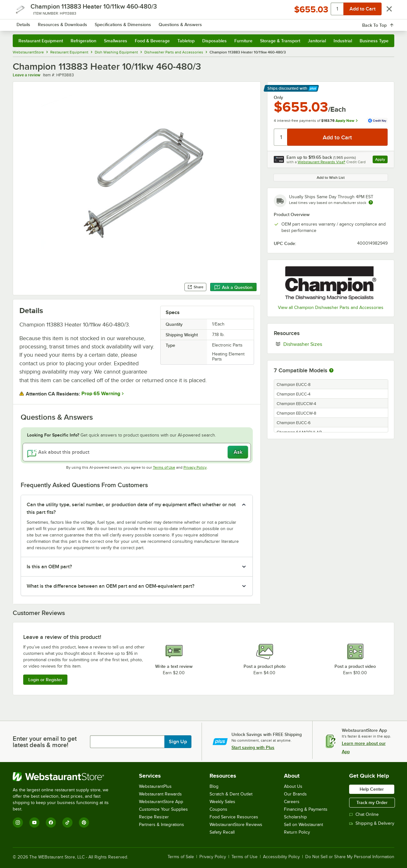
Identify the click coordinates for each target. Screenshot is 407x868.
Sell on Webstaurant (304, 825)
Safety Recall (222, 832)
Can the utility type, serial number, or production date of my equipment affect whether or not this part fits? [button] (131, 508)
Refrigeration (83, 41)
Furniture (243, 41)
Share (195, 287)
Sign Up (178, 742)
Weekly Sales (222, 802)
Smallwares (116, 41)
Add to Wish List (331, 178)
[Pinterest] (84, 822)
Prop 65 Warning (101, 394)
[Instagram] (18, 822)
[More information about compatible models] (331, 371)
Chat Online (364, 814)
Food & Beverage (152, 41)
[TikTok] (67, 822)
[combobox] (195, 22)
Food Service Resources (234, 817)
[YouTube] (34, 822)
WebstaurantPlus (155, 786)
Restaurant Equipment (41, 41)
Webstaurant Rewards (160, 794)
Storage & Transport (280, 41)
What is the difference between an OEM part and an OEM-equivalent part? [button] (110, 586)
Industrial (343, 41)
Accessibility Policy (281, 857)
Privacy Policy (195, 467)
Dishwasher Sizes (322, 344)
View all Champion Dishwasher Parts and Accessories (331, 308)
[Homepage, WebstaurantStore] (66, 22)
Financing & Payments (306, 809)
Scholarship (295, 817)
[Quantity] (281, 137)
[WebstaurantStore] (65, 777)
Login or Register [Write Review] (45, 680)
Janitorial (317, 41)
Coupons (218, 809)
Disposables (214, 41)
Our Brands (295, 794)
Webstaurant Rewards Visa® (321, 162)
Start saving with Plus (253, 747)
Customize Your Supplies (163, 809)
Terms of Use (164, 467)
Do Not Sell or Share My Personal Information (350, 857)
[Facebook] (51, 822)
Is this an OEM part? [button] (49, 567)
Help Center (372, 789)
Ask (238, 452)
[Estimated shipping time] (371, 202)
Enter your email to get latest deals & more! (45, 742)
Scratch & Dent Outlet (231, 794)
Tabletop (186, 41)
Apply (381, 160)
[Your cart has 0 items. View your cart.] (384, 22)
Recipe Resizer (154, 817)
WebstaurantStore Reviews (236, 825)
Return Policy (297, 832)
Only (278, 97)
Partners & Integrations (162, 825)
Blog (214, 786)
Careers (292, 802)
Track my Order (372, 802)
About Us (293, 786)
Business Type (374, 41)
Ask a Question (233, 287)
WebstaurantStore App (161, 802)
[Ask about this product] (137, 452)
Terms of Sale (181, 857)
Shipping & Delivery (372, 823)
